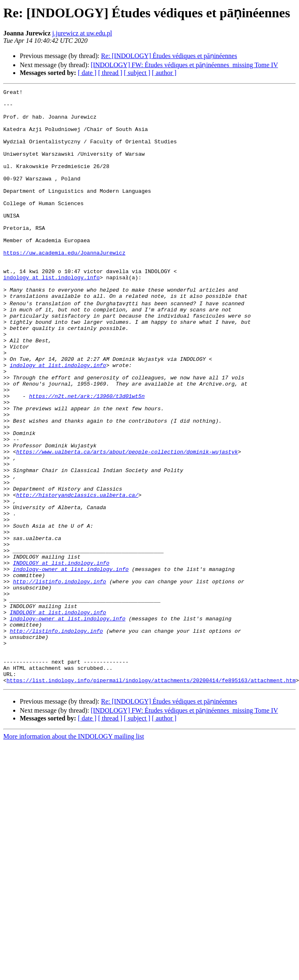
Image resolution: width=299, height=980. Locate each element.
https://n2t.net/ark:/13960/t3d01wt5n (87, 456)
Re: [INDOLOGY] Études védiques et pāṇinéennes (169, 56)
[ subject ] (137, 73)
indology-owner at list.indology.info (71, 664)
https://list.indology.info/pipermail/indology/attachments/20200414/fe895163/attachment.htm (151, 798)
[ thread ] (110, 73)
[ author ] (164, 73)
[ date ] (87, 73)
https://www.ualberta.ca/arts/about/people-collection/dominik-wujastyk (127, 523)
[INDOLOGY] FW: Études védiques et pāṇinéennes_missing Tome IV (184, 65)
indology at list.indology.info (51, 316)
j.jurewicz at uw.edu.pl (82, 33)
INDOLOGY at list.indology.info (61, 657)
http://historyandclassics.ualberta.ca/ (77, 575)
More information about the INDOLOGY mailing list (74, 854)
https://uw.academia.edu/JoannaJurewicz (64, 286)
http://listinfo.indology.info (59, 679)
